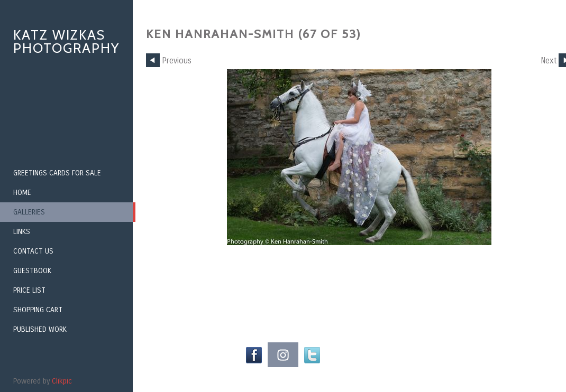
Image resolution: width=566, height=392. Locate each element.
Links (22, 232)
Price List (29, 290)
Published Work (40, 329)
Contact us (33, 251)
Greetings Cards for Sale (57, 173)
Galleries (29, 212)
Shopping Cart (38, 310)
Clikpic (62, 381)
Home (22, 193)
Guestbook (32, 271)
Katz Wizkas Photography (66, 41)
